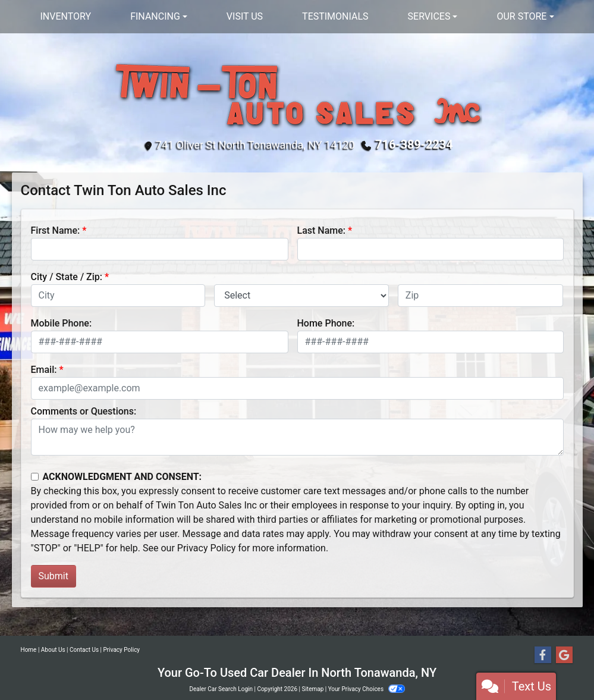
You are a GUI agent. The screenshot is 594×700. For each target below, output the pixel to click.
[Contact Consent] (35, 477)
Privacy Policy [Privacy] (122, 650)
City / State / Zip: (67, 277)
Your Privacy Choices (367, 689)
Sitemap (312, 689)
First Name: (56, 230)
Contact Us (84, 650)
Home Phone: (326, 323)
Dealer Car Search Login (221, 689)
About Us (53, 650)
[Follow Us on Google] (564, 655)
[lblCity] (118, 296)
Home (29, 650)
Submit (54, 576)
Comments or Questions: (84, 411)
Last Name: (322, 230)
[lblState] (301, 296)
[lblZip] (481, 296)
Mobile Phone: (62, 323)
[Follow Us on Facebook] (543, 655)
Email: (44, 370)
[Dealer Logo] (297, 93)
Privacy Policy (207, 548)
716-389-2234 (414, 145)
